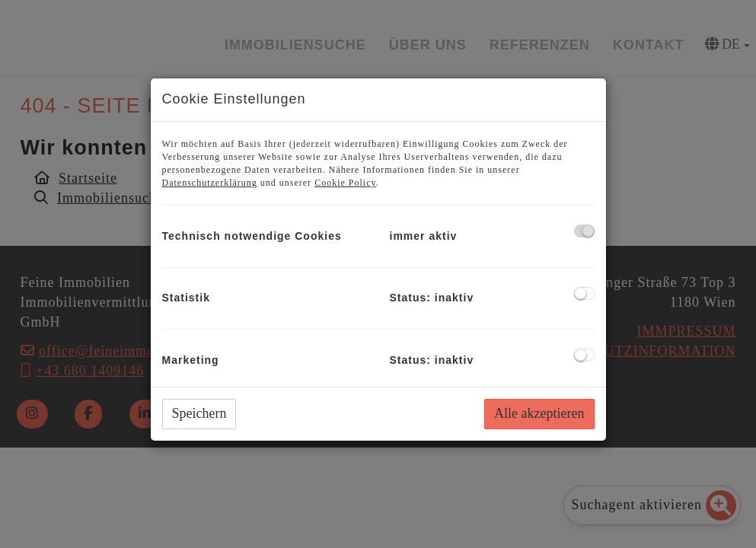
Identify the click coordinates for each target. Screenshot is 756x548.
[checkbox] (584, 231)
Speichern (199, 413)
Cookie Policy (345, 183)
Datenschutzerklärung (210, 183)
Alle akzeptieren (539, 413)
